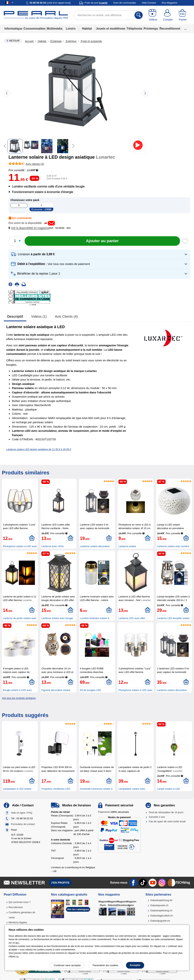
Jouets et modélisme (110, 29)
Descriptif (15, 317)
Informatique (13, 29)
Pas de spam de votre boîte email (167, 821)
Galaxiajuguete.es (160, 921)
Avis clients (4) (66, 317)
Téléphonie (134, 29)
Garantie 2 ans (157, 817)
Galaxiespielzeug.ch (161, 910)
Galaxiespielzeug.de (161, 900)
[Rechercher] (139, 15)
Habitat (87, 29)
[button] (29, 228)
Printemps (151, 29)
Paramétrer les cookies (105, 965)
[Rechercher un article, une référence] (109, 15)
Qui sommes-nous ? (20, 902)
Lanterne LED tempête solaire (173, 618)
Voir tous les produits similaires (19, 698)
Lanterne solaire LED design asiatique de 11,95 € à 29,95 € (39, 449)
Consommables (34, 29)
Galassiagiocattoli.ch (162, 916)
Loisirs (71, 29)
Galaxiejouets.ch (159, 905)
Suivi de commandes (125, 3)
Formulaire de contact (23, 824)
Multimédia (54, 29)
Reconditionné (170, 29)
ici (17, 956)
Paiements (113, 812)
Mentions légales (18, 922)
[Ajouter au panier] (102, 241)
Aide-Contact (149, 3)
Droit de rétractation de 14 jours (166, 812)
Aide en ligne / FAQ (22, 813)
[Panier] (183, 15)
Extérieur (71, 41)
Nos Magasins (169, 3)
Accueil (29, 41)
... (186, 29)
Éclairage (56, 41)
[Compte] (168, 15)
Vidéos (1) (39, 317)
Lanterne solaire (127, 546)
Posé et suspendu (91, 41)
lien (17, 943)
